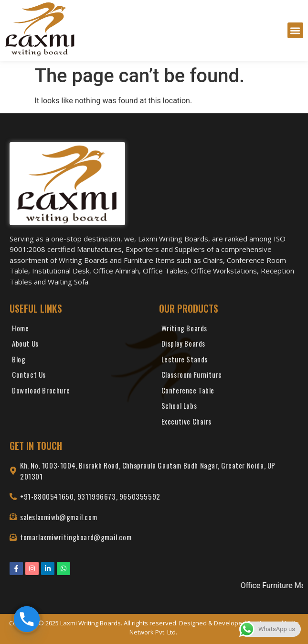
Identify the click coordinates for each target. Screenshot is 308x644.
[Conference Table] (229, 393)
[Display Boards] (229, 346)
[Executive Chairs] (229, 424)
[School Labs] (229, 408)
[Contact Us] (80, 377)
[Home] (80, 331)
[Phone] (27, 619)
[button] (295, 30)
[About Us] (80, 346)
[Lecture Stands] (229, 362)
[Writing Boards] (229, 331)
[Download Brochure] (80, 393)
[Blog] (80, 362)
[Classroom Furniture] (229, 377)
